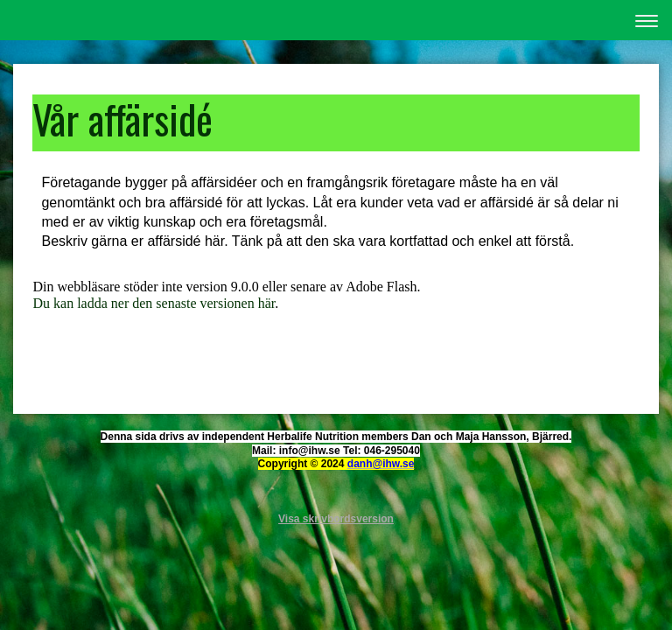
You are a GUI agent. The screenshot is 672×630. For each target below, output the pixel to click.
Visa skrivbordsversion (336, 519)
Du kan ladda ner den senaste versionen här (154, 303)
